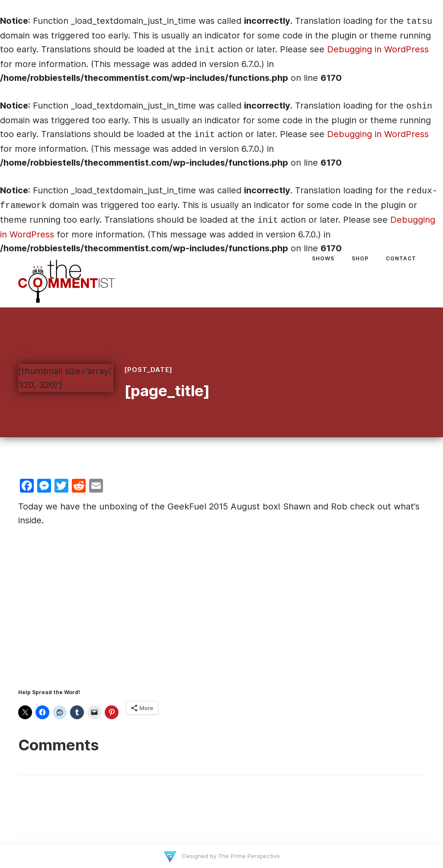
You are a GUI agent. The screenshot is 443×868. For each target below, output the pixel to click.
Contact (401, 258)
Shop (360, 258)
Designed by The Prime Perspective (230, 856)
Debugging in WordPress (378, 49)
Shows (323, 258)
